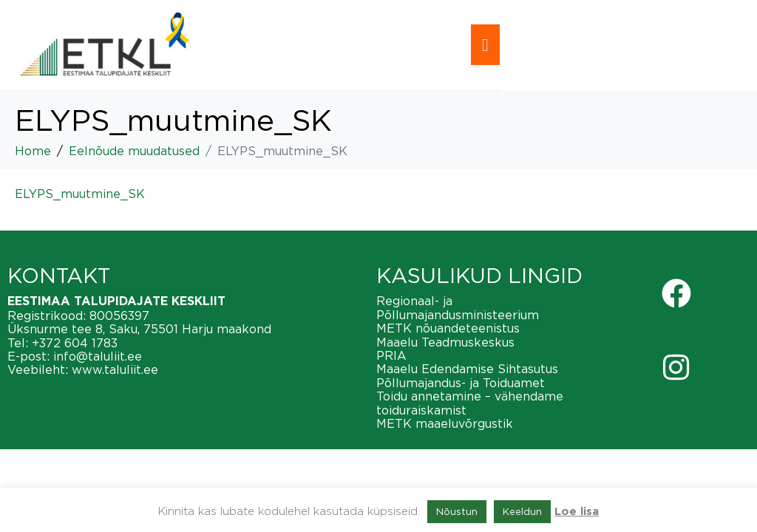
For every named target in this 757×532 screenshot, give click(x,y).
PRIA (391, 355)
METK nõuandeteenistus (448, 328)
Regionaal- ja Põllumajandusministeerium (458, 307)
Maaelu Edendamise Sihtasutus (467, 369)
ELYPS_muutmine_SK (80, 194)
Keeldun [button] (522, 511)
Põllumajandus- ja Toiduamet (461, 383)
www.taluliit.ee (115, 369)
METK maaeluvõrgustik (445, 423)
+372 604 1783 (75, 343)
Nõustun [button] (457, 511)
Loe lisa (577, 512)
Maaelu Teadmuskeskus (445, 342)
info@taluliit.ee (98, 356)
